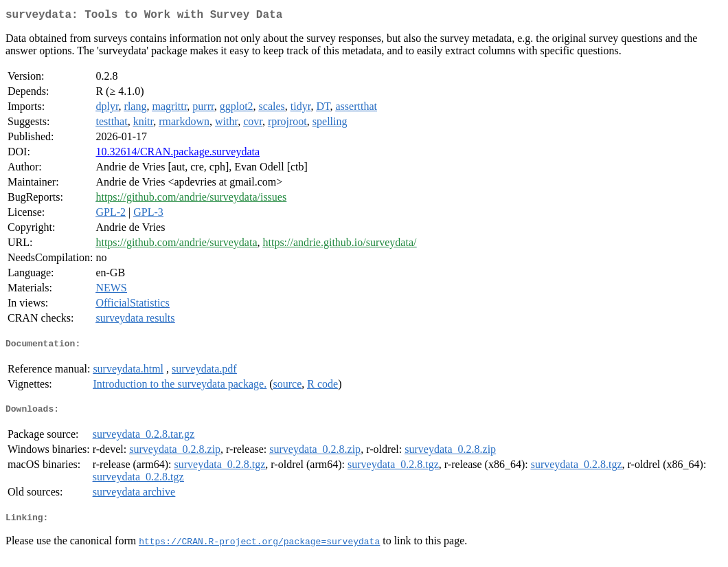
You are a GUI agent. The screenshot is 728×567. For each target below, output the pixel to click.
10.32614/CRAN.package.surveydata (178, 154)
